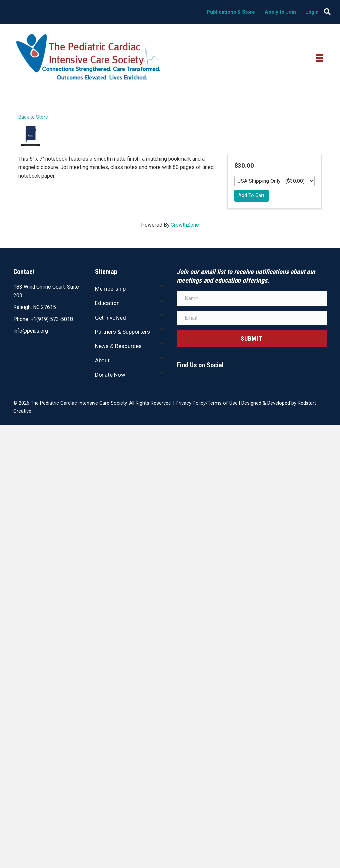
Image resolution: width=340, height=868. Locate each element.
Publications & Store (231, 12)
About (102, 360)
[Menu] (320, 58)
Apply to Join (280, 12)
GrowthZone (185, 225)
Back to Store (33, 117)
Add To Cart (251, 196)
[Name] (252, 298)
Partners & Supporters (122, 332)
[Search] (327, 12)
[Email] (252, 318)
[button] (162, 286)
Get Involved (110, 318)
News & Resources (118, 346)
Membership (110, 289)
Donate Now (110, 375)
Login (312, 12)
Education (107, 303)
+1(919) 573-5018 (52, 319)
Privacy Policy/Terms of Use (207, 403)
